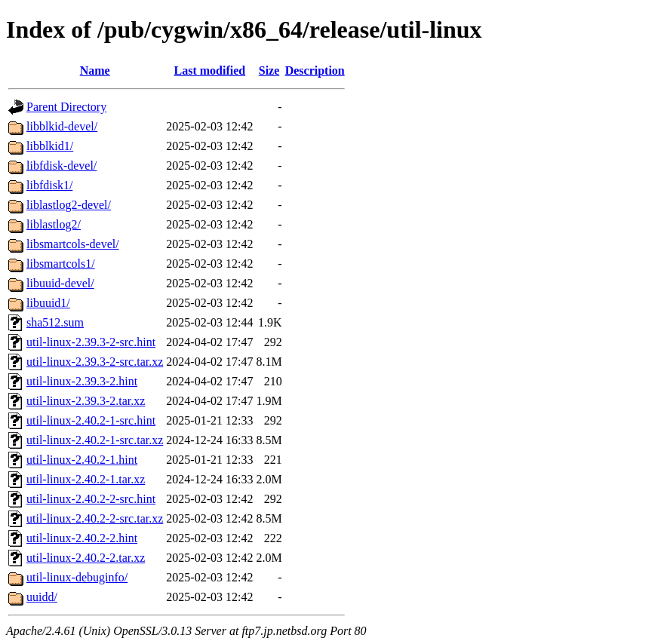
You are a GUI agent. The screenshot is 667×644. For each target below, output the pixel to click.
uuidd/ (42, 597)
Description (315, 71)
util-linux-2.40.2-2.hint (82, 538)
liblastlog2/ (54, 224)
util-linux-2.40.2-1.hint (82, 460)
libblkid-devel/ (62, 126)
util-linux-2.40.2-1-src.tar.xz (95, 440)
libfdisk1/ (49, 185)
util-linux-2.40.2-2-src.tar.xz (95, 518)
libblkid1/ (50, 146)
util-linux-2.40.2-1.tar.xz (86, 479)
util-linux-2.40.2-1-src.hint (91, 420)
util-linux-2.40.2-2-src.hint (91, 499)
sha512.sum (55, 322)
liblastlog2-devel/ (69, 205)
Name (95, 71)
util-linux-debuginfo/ (77, 577)
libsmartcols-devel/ (73, 244)
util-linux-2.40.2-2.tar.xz (86, 558)
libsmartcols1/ (61, 264)
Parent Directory (66, 107)
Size (269, 71)
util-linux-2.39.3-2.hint (82, 381)
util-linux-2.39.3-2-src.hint (91, 342)
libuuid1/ (48, 303)
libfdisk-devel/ (61, 166)
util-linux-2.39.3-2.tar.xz (86, 401)
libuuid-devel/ (60, 283)
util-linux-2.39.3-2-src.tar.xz (95, 362)
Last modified (210, 71)
